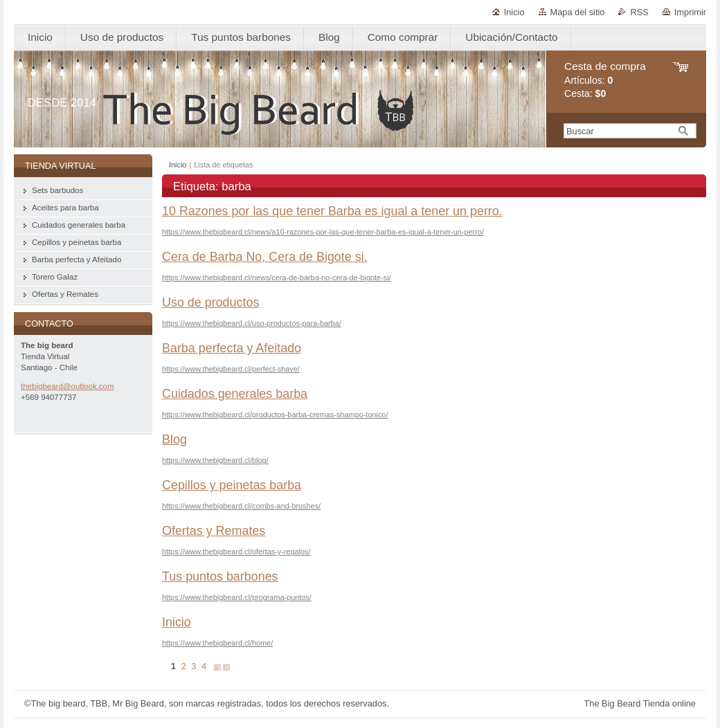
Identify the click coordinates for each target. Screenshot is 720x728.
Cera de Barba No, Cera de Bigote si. (265, 257)
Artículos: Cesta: (605, 80)
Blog (174, 439)
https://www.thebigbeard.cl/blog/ (215, 460)
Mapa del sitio (578, 12)
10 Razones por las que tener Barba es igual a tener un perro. (332, 211)
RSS (639, 12)
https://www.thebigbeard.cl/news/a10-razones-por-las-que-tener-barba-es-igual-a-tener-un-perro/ (323, 232)
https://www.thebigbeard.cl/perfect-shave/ (231, 369)
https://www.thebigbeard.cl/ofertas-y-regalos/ (236, 552)
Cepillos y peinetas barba (232, 485)
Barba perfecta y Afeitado (232, 348)
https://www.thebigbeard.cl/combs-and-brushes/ (241, 506)
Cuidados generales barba (235, 394)
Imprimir (690, 12)
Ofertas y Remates (214, 531)
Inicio (514, 12)
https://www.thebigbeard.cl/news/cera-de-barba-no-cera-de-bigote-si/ (277, 277)
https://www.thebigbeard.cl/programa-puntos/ (237, 597)
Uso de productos (210, 302)
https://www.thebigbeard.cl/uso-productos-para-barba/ (252, 323)
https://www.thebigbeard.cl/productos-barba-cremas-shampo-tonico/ (275, 415)
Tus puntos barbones (220, 576)
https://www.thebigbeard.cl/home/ (217, 643)
